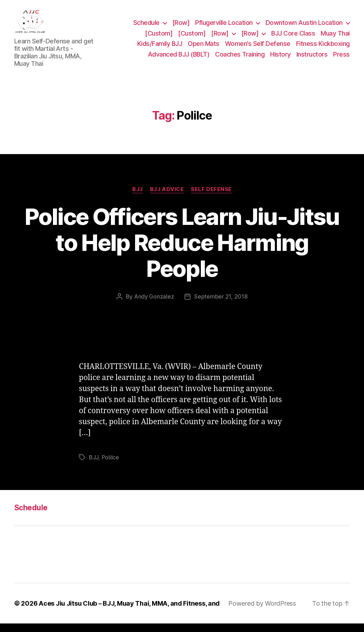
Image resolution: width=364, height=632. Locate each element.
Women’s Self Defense (258, 48)
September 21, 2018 (221, 305)
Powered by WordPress (262, 612)
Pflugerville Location (224, 27)
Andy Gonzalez (154, 305)
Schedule (146, 27)
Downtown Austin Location (304, 27)
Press (341, 59)
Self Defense (211, 197)
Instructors (312, 59)
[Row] (181, 27)
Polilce (110, 465)
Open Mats (204, 48)
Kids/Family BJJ (160, 48)
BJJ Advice (167, 197)
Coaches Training (240, 59)
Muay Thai (335, 37)
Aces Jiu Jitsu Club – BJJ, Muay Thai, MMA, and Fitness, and (129, 612)
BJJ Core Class (293, 37)
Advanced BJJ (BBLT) (179, 59)
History (280, 59)
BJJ (138, 197)
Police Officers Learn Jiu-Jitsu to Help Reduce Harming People (182, 251)
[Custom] (159, 37)
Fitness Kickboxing (323, 48)
